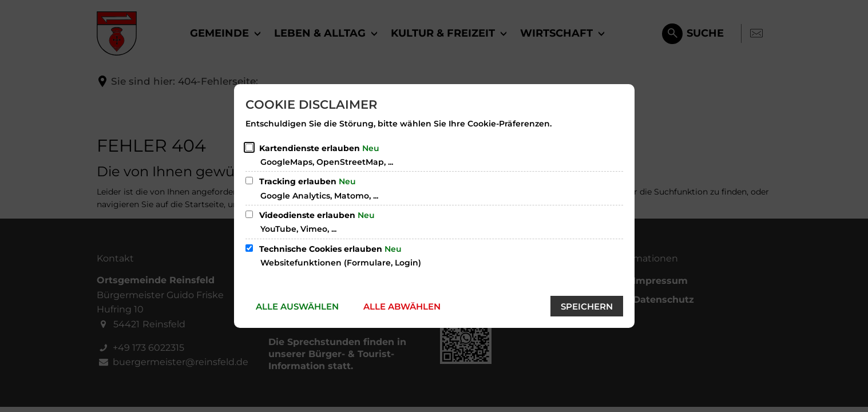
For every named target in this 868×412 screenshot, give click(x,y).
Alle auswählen (297, 306)
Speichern (587, 306)
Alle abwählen (402, 306)
